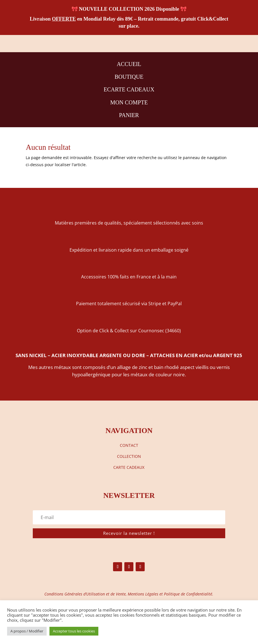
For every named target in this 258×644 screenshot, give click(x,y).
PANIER (129, 115)
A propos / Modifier (27, 631)
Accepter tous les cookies (74, 631)
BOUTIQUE (129, 77)
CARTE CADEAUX (129, 467)
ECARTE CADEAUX (129, 89)
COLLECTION (129, 456)
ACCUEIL (129, 64)
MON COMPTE (129, 102)
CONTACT (129, 445)
